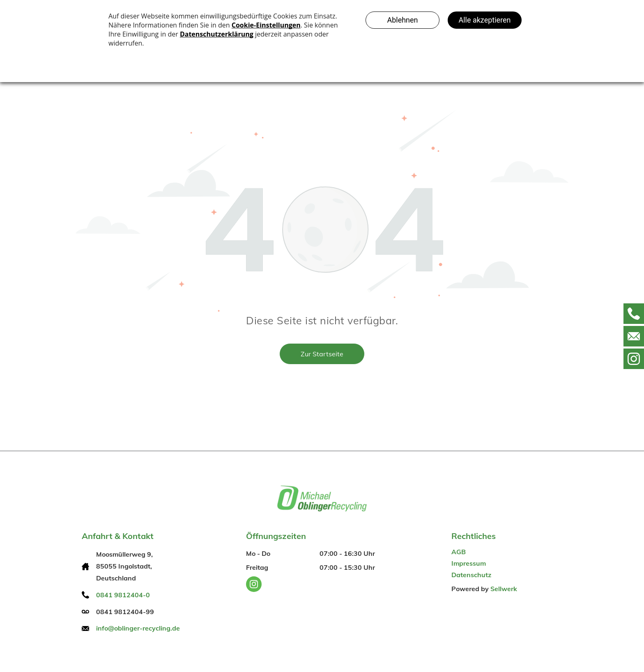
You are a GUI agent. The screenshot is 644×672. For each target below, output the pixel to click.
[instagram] (254, 585)
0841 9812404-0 (123, 595)
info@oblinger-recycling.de (138, 628)
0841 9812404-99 (125, 612)
